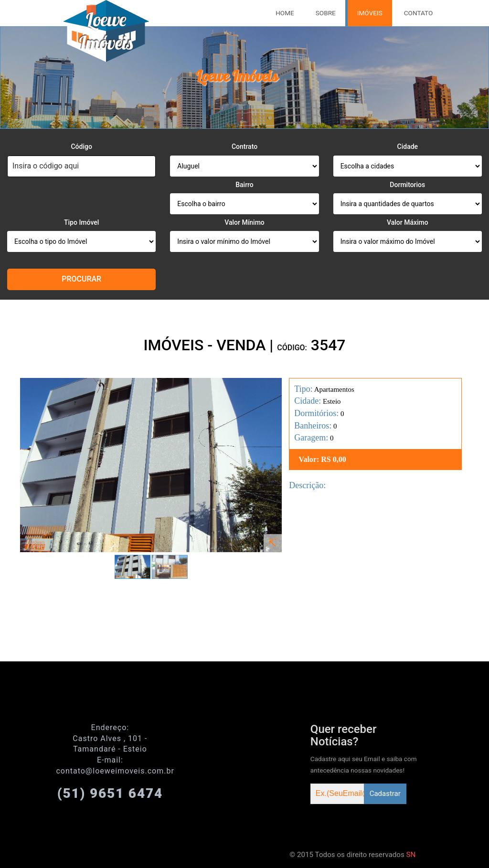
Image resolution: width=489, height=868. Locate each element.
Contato (419, 13)
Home (285, 13)
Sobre (326, 13)
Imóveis (370, 13)
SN (411, 855)
